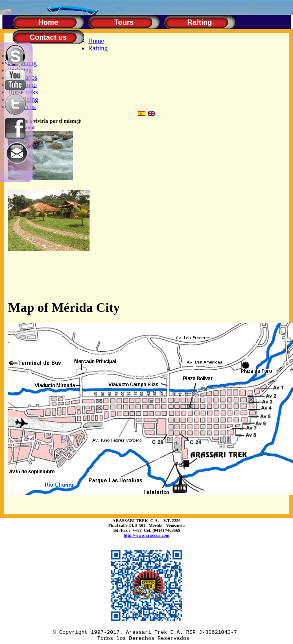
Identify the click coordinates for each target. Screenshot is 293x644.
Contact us (48, 37)
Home (48, 22)
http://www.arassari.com (147, 535)
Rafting (200, 22)
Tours (124, 22)
